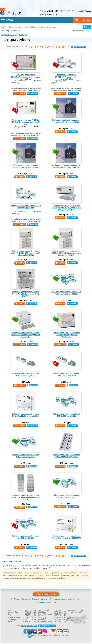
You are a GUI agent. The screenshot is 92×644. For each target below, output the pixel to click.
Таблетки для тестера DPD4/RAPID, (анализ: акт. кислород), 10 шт (66, 77)
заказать (20, 94)
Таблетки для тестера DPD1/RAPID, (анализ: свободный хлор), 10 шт (26, 77)
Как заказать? (46, 603)
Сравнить (33, 93)
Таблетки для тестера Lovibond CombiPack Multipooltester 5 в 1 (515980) (26, 294)
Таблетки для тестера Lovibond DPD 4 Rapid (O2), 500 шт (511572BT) (66, 335)
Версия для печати (83, 31)
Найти (87, 27)
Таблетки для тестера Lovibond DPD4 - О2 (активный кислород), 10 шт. (26, 497)
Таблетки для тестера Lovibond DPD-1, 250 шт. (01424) (66, 375)
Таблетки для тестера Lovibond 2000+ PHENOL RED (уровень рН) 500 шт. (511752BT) (66, 253)
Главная (17, 603)
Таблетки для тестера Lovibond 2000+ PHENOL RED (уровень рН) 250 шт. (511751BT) (26, 253)
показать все (80, 47)
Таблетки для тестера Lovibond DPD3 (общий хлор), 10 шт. (66, 456)
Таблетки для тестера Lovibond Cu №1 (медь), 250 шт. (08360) (66, 293)
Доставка (35, 603)
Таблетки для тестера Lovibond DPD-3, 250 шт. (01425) (66, 415)
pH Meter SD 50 (12, 561)
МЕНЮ (7, 20)
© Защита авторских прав (46, 606)
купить (60, 132)
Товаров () (83, 20)
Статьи (69, 603)
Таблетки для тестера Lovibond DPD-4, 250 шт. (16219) (26, 456)
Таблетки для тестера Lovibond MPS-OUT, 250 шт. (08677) (66, 496)
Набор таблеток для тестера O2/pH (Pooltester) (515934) (26, 207)
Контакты (77, 603)
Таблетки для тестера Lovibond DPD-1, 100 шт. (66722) (26, 375)
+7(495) (48, 11)
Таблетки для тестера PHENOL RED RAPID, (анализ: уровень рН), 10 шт (26, 122)
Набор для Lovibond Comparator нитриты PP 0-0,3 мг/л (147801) (66, 166)
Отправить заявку (47, 630)
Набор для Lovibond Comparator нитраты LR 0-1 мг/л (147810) (66, 121)
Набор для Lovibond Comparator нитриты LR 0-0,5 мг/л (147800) (26, 166)
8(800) (48, 15)
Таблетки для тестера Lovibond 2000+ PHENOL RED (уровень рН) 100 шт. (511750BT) (66, 208)
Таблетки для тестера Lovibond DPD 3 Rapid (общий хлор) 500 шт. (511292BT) (26, 335)
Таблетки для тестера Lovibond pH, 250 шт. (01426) (26, 537)
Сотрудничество (58, 603)
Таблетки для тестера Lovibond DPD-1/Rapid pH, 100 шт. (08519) (26, 415)
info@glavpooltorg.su (29, 630)
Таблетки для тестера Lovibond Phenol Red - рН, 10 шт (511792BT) (66, 537)
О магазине (26, 603)
